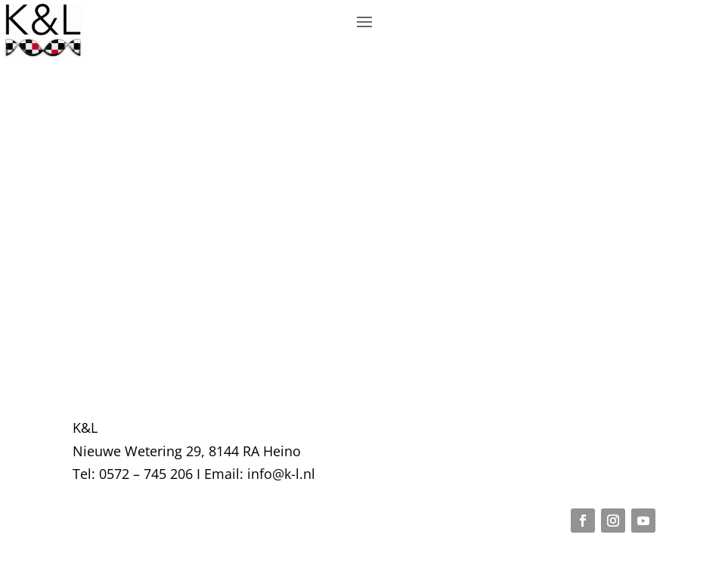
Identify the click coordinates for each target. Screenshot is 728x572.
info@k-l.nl (281, 474)
